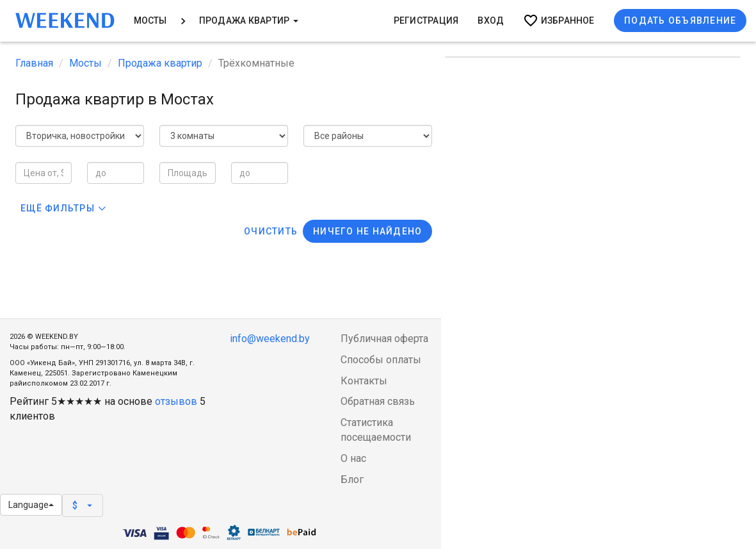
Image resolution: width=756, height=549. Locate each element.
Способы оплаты (381, 360)
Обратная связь (378, 401)
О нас (353, 458)
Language (31, 505)
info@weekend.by (270, 339)
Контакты (364, 381)
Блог (352, 479)
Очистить (271, 231)
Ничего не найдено (367, 231)
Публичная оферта (384, 339)
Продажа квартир (249, 20)
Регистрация (426, 20)
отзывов (176, 401)
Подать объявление (680, 20)
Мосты (150, 20)
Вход (491, 20)
